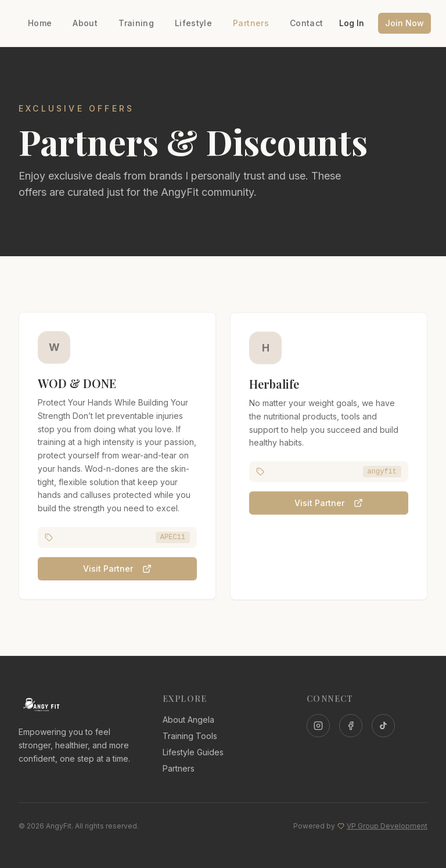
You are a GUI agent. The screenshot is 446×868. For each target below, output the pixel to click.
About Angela (188, 720)
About (85, 23)
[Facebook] (351, 726)
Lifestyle (193, 23)
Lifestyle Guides (193, 752)
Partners (251, 23)
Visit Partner (117, 570)
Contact (306, 23)
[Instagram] (318, 726)
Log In (352, 23)
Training (136, 23)
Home (40, 23)
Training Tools (190, 736)
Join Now (404, 23)
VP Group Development (387, 826)
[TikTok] (383, 726)
